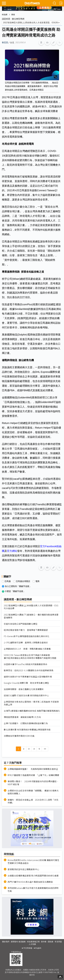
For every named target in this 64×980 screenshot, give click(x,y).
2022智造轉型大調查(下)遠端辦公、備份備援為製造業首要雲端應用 (31, 616)
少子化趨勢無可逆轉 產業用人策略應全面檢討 (26, 643)
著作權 (44, 942)
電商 (37, 581)
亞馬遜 (8, 581)
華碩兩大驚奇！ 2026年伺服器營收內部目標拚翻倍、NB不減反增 (33, 783)
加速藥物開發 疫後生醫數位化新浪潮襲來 (24, 689)
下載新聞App (16, 952)
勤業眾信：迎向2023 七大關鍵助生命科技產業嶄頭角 (29, 670)
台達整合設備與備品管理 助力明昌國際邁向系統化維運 (33, 876)
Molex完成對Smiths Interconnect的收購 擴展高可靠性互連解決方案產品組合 (33, 862)
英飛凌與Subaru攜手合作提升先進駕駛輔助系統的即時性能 (33, 889)
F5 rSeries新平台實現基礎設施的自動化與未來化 (27, 636)
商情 (13, 15)
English (38, 948)
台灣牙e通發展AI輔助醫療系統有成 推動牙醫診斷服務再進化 (32, 711)
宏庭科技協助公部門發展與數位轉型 (21, 624)
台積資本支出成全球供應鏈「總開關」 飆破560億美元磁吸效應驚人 (33, 792)
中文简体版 (28, 948)
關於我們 (6, 942)
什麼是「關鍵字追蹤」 (15, 591)
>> (45, 749)
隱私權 (51, 942)
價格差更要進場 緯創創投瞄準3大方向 (22, 717)
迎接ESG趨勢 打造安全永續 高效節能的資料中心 (26, 695)
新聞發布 (14, 942)
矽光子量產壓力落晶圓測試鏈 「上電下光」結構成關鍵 (33, 775)
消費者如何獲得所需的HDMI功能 (19, 736)
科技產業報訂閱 (33, 942)
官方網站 (12, 551)
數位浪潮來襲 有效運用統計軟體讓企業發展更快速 (27, 730)
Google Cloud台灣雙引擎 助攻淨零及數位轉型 (26, 683)
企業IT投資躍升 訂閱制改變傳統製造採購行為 (26, 723)
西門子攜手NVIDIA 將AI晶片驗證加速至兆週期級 (30, 882)
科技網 (5, 15)
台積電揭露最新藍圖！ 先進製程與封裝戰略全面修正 (33, 769)
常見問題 (58, 942)
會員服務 (22, 942)
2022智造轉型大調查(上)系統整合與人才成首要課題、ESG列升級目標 (31, 607)
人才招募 (32, 944)
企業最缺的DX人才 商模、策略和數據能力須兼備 (27, 649)
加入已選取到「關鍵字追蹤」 (18, 586)
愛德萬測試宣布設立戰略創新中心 (23, 869)
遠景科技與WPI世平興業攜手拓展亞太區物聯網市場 (28, 677)
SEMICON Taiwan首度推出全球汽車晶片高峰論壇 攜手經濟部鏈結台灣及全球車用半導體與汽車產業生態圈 (30, 657)
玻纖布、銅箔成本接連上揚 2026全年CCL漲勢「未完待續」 (33, 801)
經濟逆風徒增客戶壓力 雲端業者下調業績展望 (26, 630)
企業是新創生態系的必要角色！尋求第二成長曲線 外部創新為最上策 (31, 703)
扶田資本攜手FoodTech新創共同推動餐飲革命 (26, 664)
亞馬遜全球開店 (23, 581)
